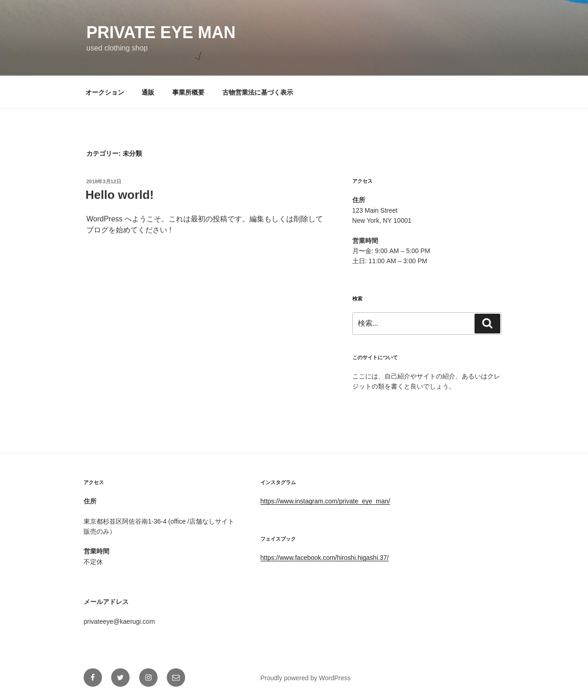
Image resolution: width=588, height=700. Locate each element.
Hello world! (120, 195)
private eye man (161, 32)
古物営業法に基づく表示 (258, 92)
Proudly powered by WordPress (306, 678)
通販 (148, 92)
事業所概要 (188, 92)
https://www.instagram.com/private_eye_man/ (325, 501)
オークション (105, 92)
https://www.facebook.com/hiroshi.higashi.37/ (325, 558)
